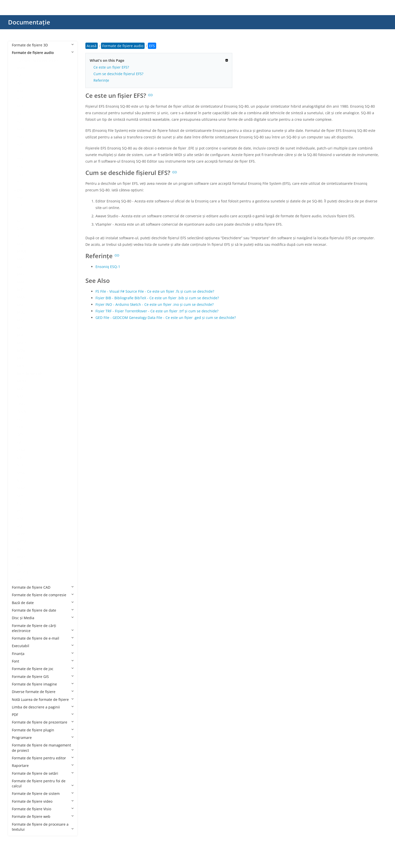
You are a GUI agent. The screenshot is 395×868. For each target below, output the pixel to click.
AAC (20, 83)
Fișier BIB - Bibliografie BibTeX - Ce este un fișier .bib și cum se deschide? (157, 298)
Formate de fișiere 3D (43, 45)
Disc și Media (43, 618)
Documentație (29, 22)
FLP (20, 213)
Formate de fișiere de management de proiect (43, 748)
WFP (20, 549)
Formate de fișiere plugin (43, 730)
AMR (21, 137)
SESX (21, 473)
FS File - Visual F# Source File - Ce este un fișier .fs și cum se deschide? (155, 291)
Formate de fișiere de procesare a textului (43, 827)
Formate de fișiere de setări (43, 773)
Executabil (43, 646)
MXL (20, 389)
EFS (20, 190)
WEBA (22, 541)
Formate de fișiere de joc (43, 669)
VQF (20, 526)
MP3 (21, 328)
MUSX (22, 381)
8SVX (21, 68)
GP (19, 221)
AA (19, 76)
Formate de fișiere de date (43, 610)
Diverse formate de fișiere (43, 692)
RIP (20, 457)
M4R (21, 282)
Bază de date (43, 603)
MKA (21, 297)
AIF (19, 114)
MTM (21, 351)
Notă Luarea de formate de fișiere (43, 699)
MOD (21, 312)
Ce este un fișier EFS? (111, 67)
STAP (21, 488)
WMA (21, 557)
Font (43, 661)
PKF (20, 419)
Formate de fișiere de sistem (43, 794)
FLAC (21, 205)
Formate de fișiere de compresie (43, 595)
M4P (21, 274)
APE (20, 144)
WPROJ (23, 572)
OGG (21, 404)
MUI (20, 358)
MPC (21, 335)
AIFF (20, 121)
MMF (21, 305)
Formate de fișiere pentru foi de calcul (43, 783)
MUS (21, 366)
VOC (20, 511)
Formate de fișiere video (43, 801)
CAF (20, 152)
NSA (20, 396)
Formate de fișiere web (43, 816)
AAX (20, 91)
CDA (20, 159)
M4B (21, 267)
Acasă (92, 46)
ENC (20, 198)
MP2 (21, 320)
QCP (20, 435)
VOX (20, 518)
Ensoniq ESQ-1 (108, 267)
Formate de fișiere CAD (43, 587)
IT (18, 236)
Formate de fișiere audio (43, 53)
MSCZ (22, 343)
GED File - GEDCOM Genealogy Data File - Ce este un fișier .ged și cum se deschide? (166, 318)
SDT (20, 465)
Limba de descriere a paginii (43, 707)
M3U (21, 244)
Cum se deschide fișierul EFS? (118, 74)
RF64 (21, 450)
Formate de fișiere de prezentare (43, 722)
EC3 (20, 182)
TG (19, 503)
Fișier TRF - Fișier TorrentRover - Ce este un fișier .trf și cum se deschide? (157, 311)
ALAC (21, 129)
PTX (20, 427)
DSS (20, 175)
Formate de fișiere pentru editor (43, 758)
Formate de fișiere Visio (43, 809)
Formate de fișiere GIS (43, 677)
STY (20, 496)
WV (20, 580)
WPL (20, 564)
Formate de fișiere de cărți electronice (43, 628)
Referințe (101, 80)
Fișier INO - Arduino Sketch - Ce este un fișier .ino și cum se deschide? (155, 304)
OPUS (22, 412)
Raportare (43, 766)
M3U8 (22, 251)
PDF (43, 715)
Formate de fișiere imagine (43, 684)
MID (20, 290)
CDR (20, 167)
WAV (21, 534)
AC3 (20, 98)
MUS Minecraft (29, 373)
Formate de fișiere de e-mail (43, 638)
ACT (20, 106)
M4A (21, 259)
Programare (43, 738)
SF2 (20, 480)
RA (19, 442)
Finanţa (43, 654)
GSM (21, 228)
